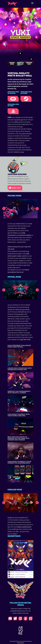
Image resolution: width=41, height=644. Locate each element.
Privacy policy (21, 643)
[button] (4, 209)
